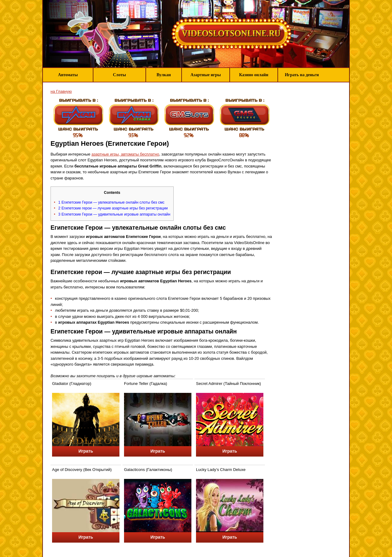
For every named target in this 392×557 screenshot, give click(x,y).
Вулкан (164, 75)
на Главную (61, 91)
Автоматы (68, 75)
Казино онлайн (254, 75)
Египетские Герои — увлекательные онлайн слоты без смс (111, 202)
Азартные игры (206, 75)
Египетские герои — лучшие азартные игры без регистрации (113, 208)
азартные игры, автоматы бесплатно (125, 154)
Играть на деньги (302, 75)
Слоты (120, 75)
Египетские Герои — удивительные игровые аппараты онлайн (114, 214)
